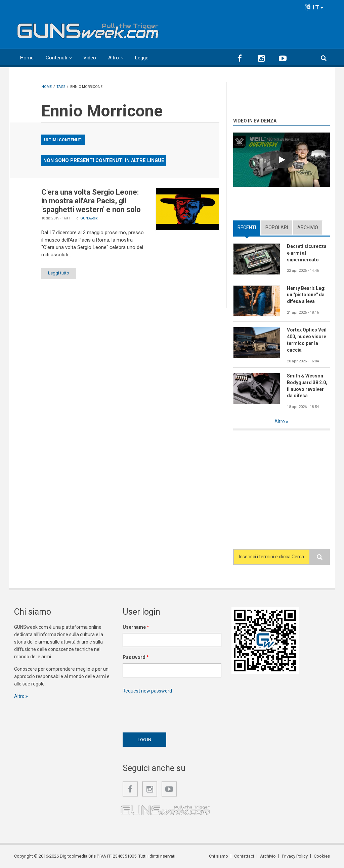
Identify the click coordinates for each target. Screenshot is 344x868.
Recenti (247, 227)
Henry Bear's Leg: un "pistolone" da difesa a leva (306, 295)
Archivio (308, 227)
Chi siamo (219, 856)
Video (90, 58)
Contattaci (244, 856)
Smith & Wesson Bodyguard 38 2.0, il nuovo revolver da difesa (307, 386)
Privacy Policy (295, 856)
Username (136, 627)
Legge (142, 58)
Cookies (322, 856)
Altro (114, 58)
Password (136, 657)
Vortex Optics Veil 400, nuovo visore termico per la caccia (307, 340)
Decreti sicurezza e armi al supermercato (307, 253)
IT (314, 7)
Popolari (277, 227)
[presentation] (174, 711)
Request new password (147, 691)
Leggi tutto (59, 273)
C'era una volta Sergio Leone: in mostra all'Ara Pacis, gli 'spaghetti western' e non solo (91, 201)
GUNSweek (89, 218)
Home (27, 58)
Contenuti (56, 58)
